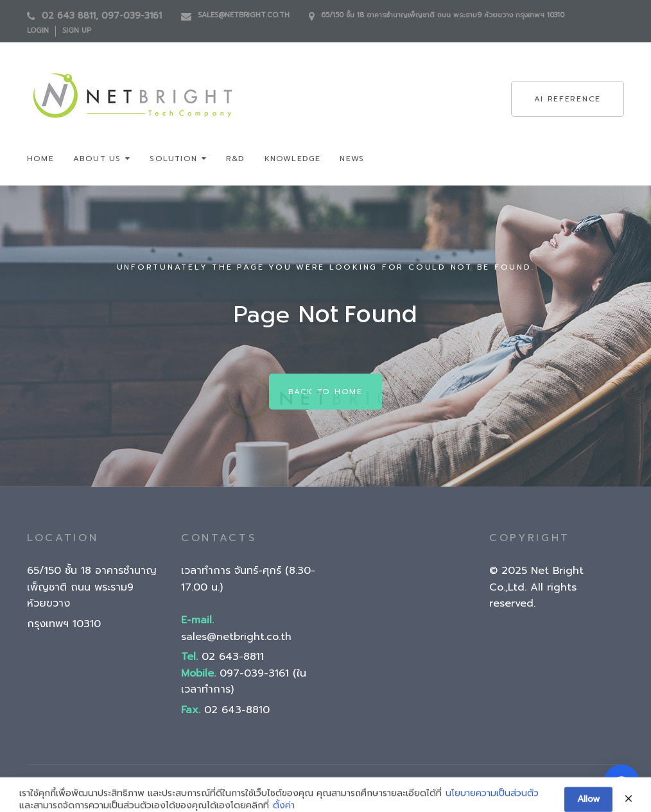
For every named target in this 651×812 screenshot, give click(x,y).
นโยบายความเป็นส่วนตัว (492, 801)
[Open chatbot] (621, 782)
